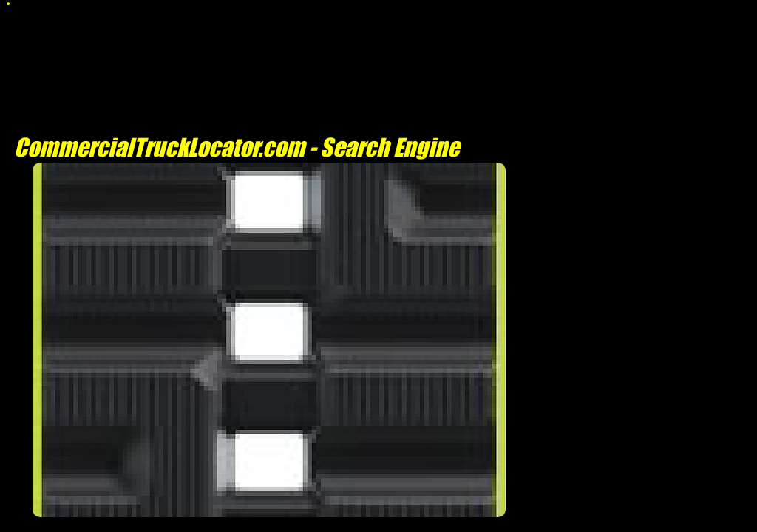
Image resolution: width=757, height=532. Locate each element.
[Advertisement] (269, 524)
